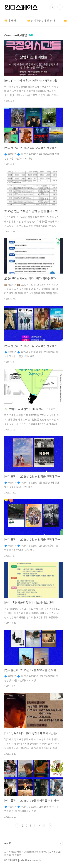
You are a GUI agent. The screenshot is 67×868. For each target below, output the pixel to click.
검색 (52, 7)
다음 (50, 825)
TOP (60, 843)
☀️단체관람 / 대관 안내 (41, 20)
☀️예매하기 (11, 20)
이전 (17, 825)
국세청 (8, 843)
